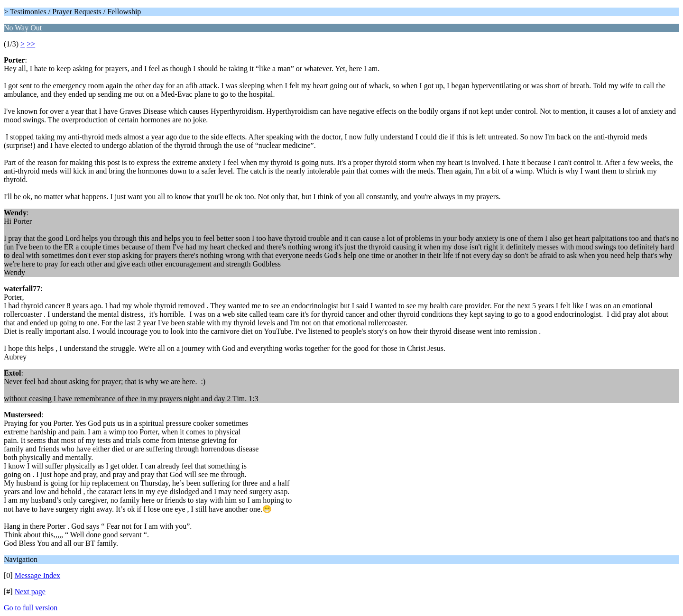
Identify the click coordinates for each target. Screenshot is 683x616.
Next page (30, 592)
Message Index (37, 575)
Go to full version (31, 608)
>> (31, 44)
